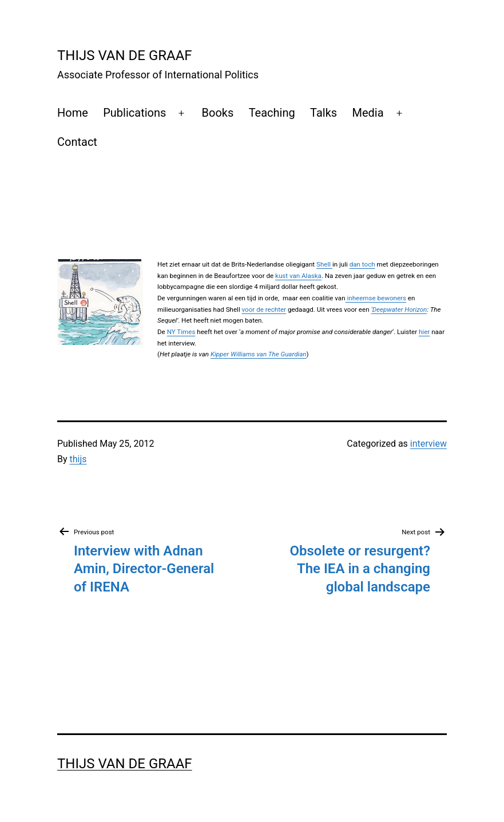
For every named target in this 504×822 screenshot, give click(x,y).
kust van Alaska (298, 276)
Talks (324, 113)
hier (424, 332)
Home (73, 113)
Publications (134, 113)
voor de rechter (264, 309)
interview (428, 444)
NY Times (181, 332)
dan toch (362, 264)
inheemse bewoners (376, 298)
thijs (78, 459)
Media (368, 113)
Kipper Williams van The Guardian (259, 354)
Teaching (272, 113)
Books (218, 113)
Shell (324, 264)
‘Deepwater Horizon (399, 309)
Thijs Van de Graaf (125, 55)
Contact (77, 142)
